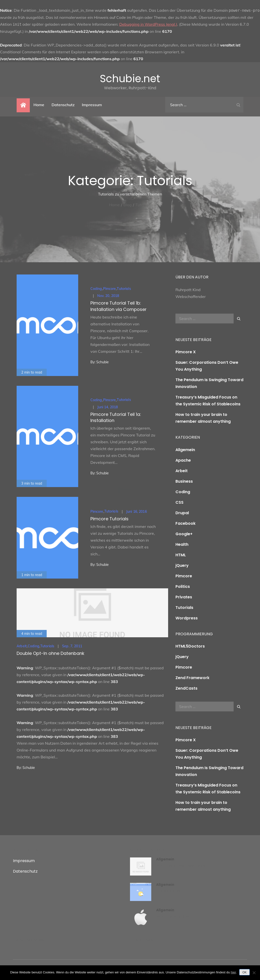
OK (244, 972)
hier (233, 972)
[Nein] (254, 973)
